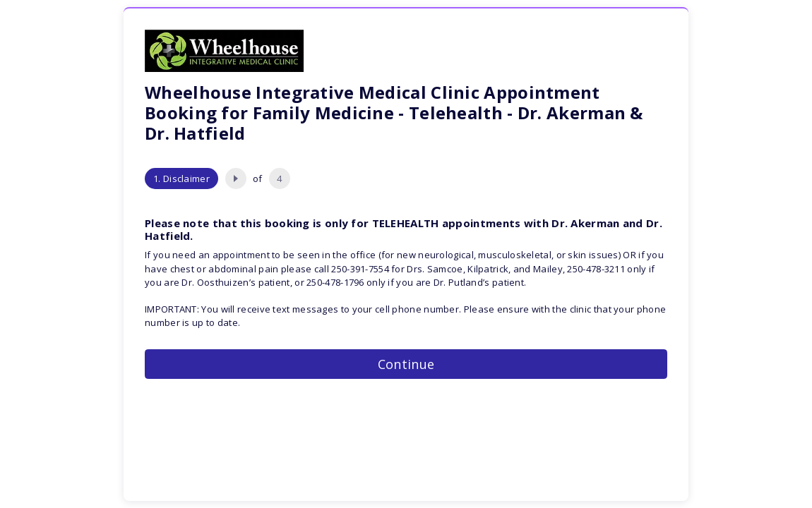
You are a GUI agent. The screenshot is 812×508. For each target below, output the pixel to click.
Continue (406, 364)
